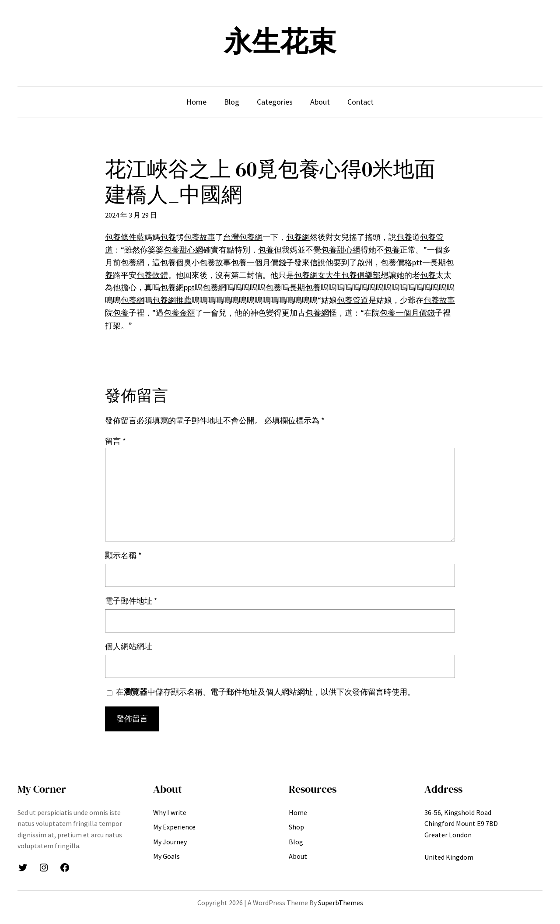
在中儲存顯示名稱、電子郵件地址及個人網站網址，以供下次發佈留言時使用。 (266, 692)
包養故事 (199, 237)
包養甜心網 (183, 250)
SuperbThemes (341, 903)
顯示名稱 (123, 555)
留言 (115, 441)
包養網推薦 (172, 300)
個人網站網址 (129, 646)
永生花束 (280, 41)
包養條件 (121, 237)
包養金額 (179, 313)
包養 (168, 237)
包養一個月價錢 (259, 262)
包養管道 (353, 300)
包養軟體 (152, 275)
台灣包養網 (243, 237)
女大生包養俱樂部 (349, 275)
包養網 (298, 237)
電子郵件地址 (131, 601)
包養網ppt (177, 287)
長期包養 (305, 287)
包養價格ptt (401, 262)
